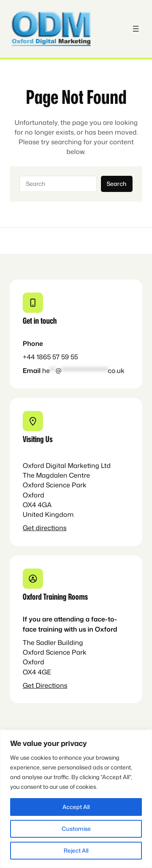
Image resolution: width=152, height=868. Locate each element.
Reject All (76, 850)
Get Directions (45, 685)
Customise (76, 829)
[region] (76, 799)
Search (117, 184)
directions (51, 528)
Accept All (76, 807)
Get (29, 528)
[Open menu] (136, 29)
